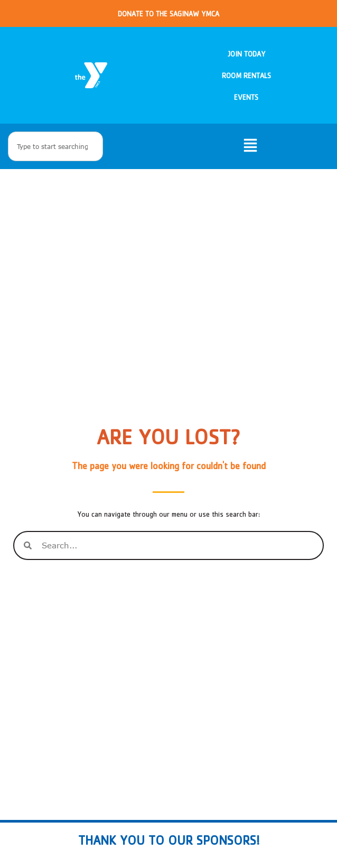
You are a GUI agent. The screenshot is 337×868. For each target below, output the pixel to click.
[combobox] (55, 146)
